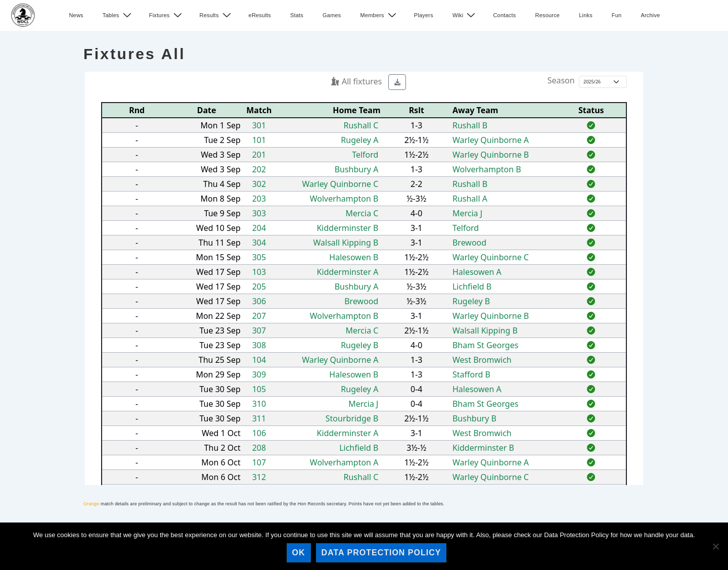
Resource (547, 15)
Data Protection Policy (381, 553)
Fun (617, 15)
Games (332, 15)
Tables (118, 15)
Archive (650, 15)
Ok (299, 553)
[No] (715, 546)
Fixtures (167, 15)
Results (217, 15)
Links (586, 15)
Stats (297, 15)
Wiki (465, 15)
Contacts (504, 15)
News (76, 15)
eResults (260, 15)
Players (424, 15)
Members (380, 15)
